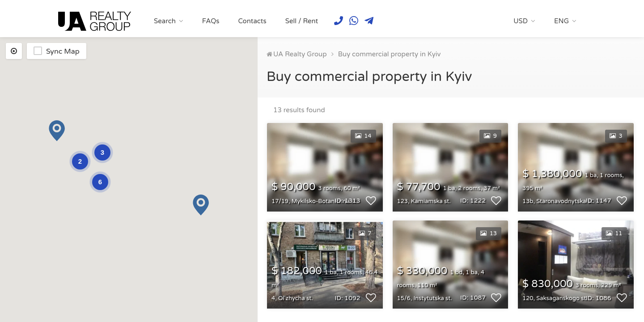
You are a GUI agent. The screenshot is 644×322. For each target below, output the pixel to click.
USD (521, 21)
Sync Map (63, 51)
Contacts (252, 21)
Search (165, 21)
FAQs (211, 21)
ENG (561, 21)
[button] (57, 131)
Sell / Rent (302, 21)
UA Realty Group (300, 54)
